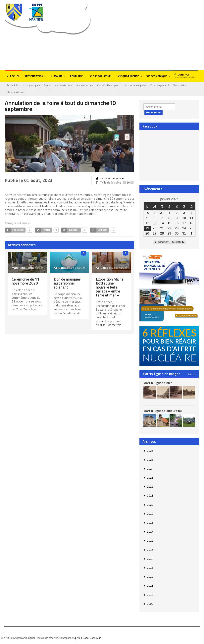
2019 (148, 514)
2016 (148, 541)
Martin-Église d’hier (157, 383)
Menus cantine (87, 85)
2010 (148, 595)
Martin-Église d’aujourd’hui (163, 411)
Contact (185, 76)
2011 (148, 586)
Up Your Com (81, 638)
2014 (148, 559)
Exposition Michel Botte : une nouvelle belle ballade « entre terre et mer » (111, 287)
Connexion (95, 638)
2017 (148, 532)
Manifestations (65, 85)
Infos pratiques (32, 85)
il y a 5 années (33, 268)
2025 (148, 460)
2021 (148, 496)
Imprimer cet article (110, 178)
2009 (148, 604)
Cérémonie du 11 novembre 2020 (26, 281)
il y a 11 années (117, 268)
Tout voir (192, 374)
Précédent (163, 242)
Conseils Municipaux (111, 85)
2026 (148, 451)
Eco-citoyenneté (164, 85)
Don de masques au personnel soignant (68, 283)
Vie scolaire (184, 85)
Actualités (13, 85)
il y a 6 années (75, 268)
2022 (148, 487)
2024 (148, 469)
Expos (49, 85)
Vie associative (16, 92)
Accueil (14, 76)
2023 (148, 478)
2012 (148, 577)
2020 (148, 505)
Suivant (177, 242)
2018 (148, 523)
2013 (148, 568)
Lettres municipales (138, 85)
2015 (148, 550)
